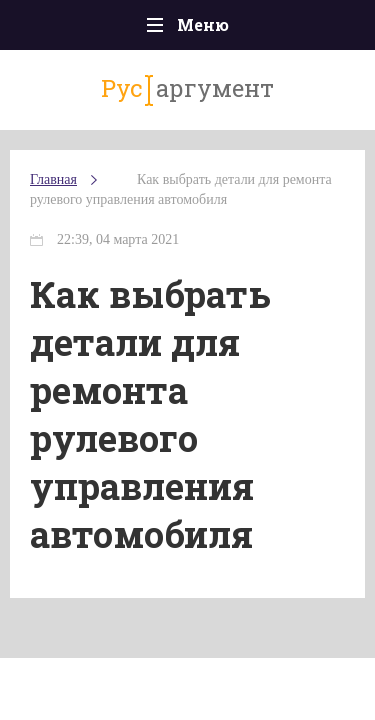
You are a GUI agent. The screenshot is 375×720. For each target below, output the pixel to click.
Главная (53, 179)
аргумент (187, 89)
